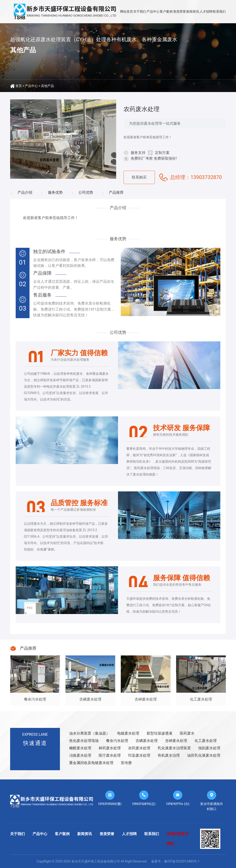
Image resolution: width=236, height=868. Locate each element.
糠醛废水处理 (80, 748)
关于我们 (140, 12)
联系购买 (139, 177)
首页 (19, 86)
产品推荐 (116, 192)
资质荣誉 (180, 12)
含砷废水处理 (176, 741)
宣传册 (126, 763)
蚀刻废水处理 (209, 748)
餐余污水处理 (117, 741)
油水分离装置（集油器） (89, 733)
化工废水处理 (206, 741)
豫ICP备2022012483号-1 (182, 861)
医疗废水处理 (110, 755)
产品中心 (153, 12)
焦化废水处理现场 (84, 741)
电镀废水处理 (128, 733)
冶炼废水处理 (80, 755)
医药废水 (187, 733)
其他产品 (47, 86)
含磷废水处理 (147, 741)
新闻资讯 (193, 12)
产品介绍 (25, 192)
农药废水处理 (139, 748)
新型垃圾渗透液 (159, 733)
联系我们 (219, 12)
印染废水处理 (139, 755)
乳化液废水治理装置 (174, 748)
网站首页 (127, 12)
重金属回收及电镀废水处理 (91, 763)
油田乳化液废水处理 (204, 755)
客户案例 (166, 12)
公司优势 (86, 192)
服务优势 (55, 192)
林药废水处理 (110, 748)
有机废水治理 (169, 755)
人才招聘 (206, 12)
